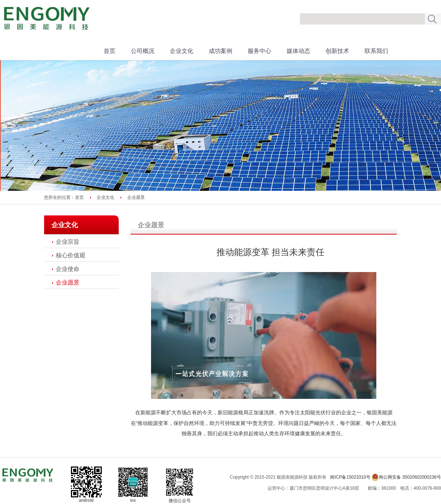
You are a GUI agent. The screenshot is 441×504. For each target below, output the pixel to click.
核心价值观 (71, 255)
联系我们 (376, 51)
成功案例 (220, 51)
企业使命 (68, 269)
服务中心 (259, 51)
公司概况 (143, 51)
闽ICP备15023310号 (350, 477)
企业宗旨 (68, 242)
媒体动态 (298, 51)
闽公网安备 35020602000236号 (406, 477)
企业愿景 (68, 283)
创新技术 (337, 51)
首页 (110, 51)
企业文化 (182, 51)
